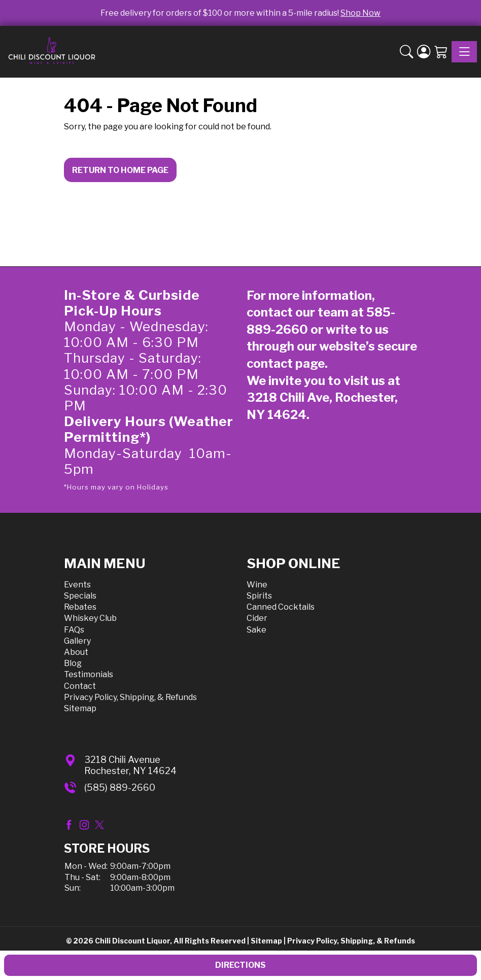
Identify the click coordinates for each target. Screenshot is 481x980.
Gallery (77, 641)
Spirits (259, 596)
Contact (80, 686)
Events (77, 585)
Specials (80, 596)
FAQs (74, 630)
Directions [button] (240, 965)
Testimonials (89, 674)
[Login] (424, 52)
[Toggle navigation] (464, 52)
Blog (73, 663)
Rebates (80, 607)
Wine (257, 585)
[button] (406, 52)
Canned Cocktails (281, 607)
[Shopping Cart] (441, 52)
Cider (257, 618)
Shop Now (360, 13)
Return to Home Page (120, 170)
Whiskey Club (90, 618)
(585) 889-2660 (120, 787)
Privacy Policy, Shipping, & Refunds (130, 697)
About (76, 652)
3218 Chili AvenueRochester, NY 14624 (130, 765)
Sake (256, 630)
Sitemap (80, 708)
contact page (286, 363)
